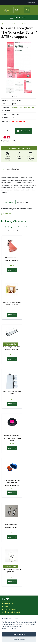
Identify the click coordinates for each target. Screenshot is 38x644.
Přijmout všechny (19, 634)
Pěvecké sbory (6, 24)
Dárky (19, 231)
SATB (24, 24)
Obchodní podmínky (10, 609)
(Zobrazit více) (6, 214)
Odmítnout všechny (19, 640)
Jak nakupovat (9, 603)
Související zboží (23, 202)
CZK (18, 10)
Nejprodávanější (8, 231)
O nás (5, 615)
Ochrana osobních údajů (12, 612)
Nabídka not (19, 18)
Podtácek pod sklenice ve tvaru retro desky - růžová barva (12, 438)
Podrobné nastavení (9, 629)
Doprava (6, 606)
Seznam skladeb (8, 202)
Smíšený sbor (16, 24)
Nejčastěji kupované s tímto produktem (16, 227)
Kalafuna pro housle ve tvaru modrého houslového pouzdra (12, 483)
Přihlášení (32, 3)
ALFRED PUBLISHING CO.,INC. (23, 107)
